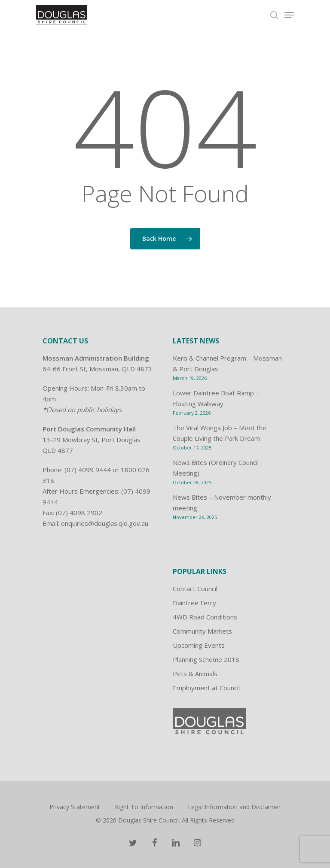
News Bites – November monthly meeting (222, 502)
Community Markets (202, 631)
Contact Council (195, 589)
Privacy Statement (75, 807)
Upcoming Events (199, 645)
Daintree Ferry (194, 603)
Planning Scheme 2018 (206, 659)
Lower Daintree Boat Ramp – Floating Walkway (216, 398)
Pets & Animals (195, 674)
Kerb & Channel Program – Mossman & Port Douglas (227, 363)
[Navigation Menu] (289, 15)
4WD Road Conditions (205, 617)
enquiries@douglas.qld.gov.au (105, 523)
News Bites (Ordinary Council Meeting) (216, 468)
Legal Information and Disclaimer (234, 807)
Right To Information (144, 807)
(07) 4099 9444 (88, 470)
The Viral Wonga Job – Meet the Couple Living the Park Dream (220, 433)
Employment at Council (206, 688)
